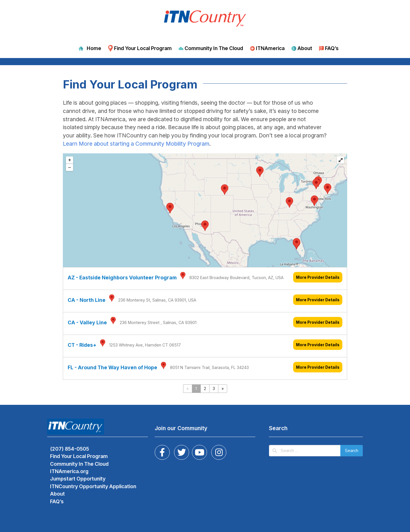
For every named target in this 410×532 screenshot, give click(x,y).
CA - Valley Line (87, 322)
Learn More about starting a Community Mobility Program (136, 144)
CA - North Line (87, 300)
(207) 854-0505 (70, 449)
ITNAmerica (270, 48)
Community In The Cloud (214, 48)
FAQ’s (332, 48)
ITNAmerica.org (69, 471)
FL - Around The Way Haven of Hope (112, 367)
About (305, 48)
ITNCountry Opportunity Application (93, 486)
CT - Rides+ (82, 345)
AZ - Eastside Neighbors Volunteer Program (122, 278)
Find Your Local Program (143, 48)
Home (94, 48)
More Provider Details (318, 277)
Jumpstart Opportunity (78, 479)
